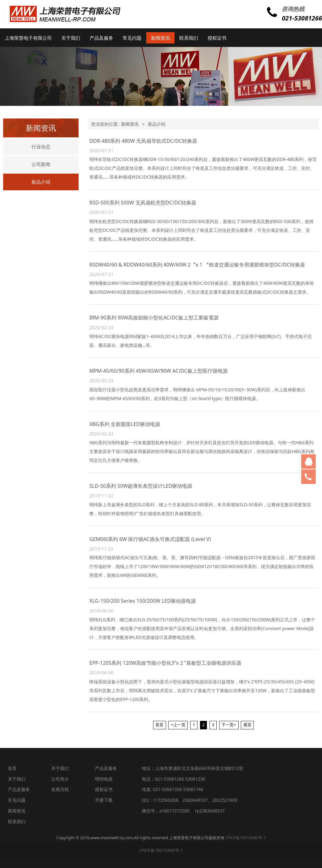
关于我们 (71, 38)
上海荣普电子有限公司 (28, 38)
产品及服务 (101, 38)
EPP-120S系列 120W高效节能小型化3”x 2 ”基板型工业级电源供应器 (165, 663)
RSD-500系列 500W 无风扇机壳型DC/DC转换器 (143, 203)
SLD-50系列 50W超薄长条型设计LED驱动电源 (141, 486)
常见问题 (132, 38)
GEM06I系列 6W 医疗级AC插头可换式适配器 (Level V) (150, 539)
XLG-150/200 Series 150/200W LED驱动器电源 (143, 601)
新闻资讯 (160, 38)
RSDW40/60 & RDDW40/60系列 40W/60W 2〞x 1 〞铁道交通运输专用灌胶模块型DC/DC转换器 (197, 265)
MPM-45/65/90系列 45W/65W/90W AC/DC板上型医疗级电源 (158, 371)
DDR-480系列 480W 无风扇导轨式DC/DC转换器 (143, 141)
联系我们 (189, 38)
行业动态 (41, 147)
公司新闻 (41, 164)
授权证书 (217, 38)
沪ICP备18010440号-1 (195, 838)
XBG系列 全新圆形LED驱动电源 (125, 424)
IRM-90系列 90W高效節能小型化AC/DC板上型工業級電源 (154, 318)
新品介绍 (41, 182)
